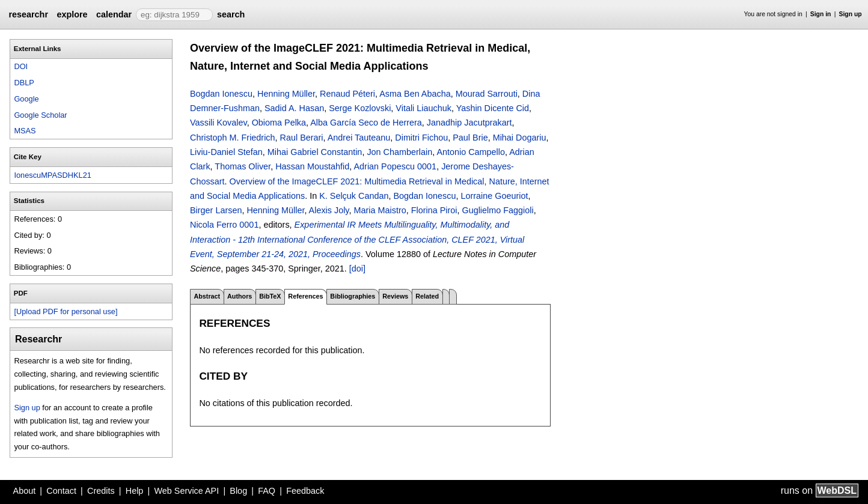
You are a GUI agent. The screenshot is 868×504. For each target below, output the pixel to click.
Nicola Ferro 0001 (224, 225)
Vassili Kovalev (219, 123)
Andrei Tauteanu (359, 138)
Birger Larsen (216, 210)
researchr (28, 14)
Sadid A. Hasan (294, 108)
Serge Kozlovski (360, 108)
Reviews (395, 296)
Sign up (851, 14)
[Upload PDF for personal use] (66, 311)
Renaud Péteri (347, 94)
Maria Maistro (380, 210)
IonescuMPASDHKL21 (53, 175)
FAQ (267, 491)
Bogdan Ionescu (221, 94)
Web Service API (186, 491)
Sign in (821, 14)
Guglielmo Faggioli (497, 210)
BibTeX (270, 296)
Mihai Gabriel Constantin (315, 152)
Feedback (305, 491)
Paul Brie (470, 138)
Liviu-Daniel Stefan (226, 152)
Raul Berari (302, 138)
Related (427, 296)
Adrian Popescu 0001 (396, 166)
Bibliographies (353, 296)
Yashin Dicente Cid (493, 108)
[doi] (357, 269)
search (231, 14)
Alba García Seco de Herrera (366, 123)
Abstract (207, 296)
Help (135, 491)
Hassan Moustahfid (312, 166)
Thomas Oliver (243, 166)
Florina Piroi (434, 210)
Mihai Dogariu (520, 138)
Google (26, 99)
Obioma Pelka (279, 123)
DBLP (24, 83)
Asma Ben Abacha (415, 94)
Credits (101, 491)
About (25, 491)
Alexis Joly (329, 210)
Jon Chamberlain (399, 152)
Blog (238, 491)
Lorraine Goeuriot (494, 196)
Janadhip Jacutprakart (469, 123)
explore (72, 14)
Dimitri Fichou (421, 138)
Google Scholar (40, 115)
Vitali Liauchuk (423, 108)
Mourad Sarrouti (487, 94)
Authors (240, 296)
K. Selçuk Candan (354, 196)
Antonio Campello (471, 152)
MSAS (25, 131)
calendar (114, 14)
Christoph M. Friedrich (233, 138)
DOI (21, 66)
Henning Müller (286, 94)
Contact (61, 491)
